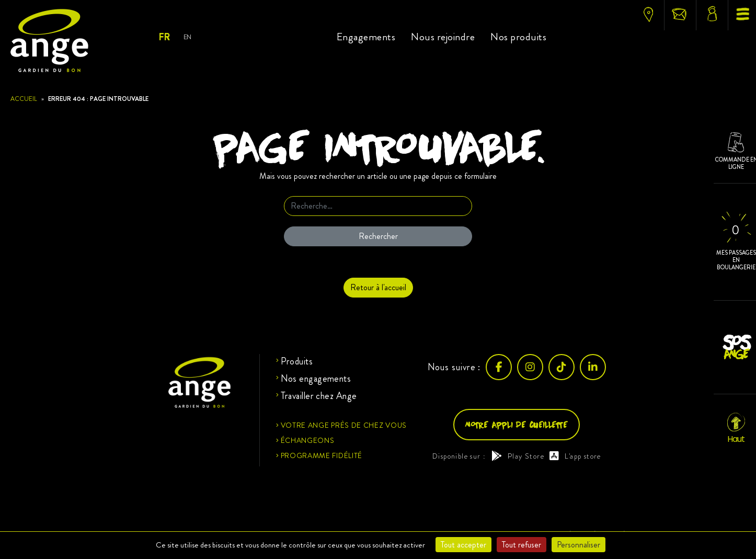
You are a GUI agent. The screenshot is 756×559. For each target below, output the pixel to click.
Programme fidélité (322, 455)
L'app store (575, 456)
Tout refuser (522, 545)
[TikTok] (562, 367)
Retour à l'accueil (378, 287)
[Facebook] (499, 367)
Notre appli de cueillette (517, 424)
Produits (297, 361)
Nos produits (518, 37)
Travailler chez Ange (319, 396)
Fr (164, 37)
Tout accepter (463, 545)
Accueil (24, 99)
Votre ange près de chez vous (344, 425)
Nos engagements (316, 379)
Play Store (518, 456)
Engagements (366, 37)
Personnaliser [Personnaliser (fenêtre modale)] (579, 545)
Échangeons (308, 440)
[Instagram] (530, 367)
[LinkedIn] (593, 367)
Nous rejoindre (443, 37)
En (187, 37)
